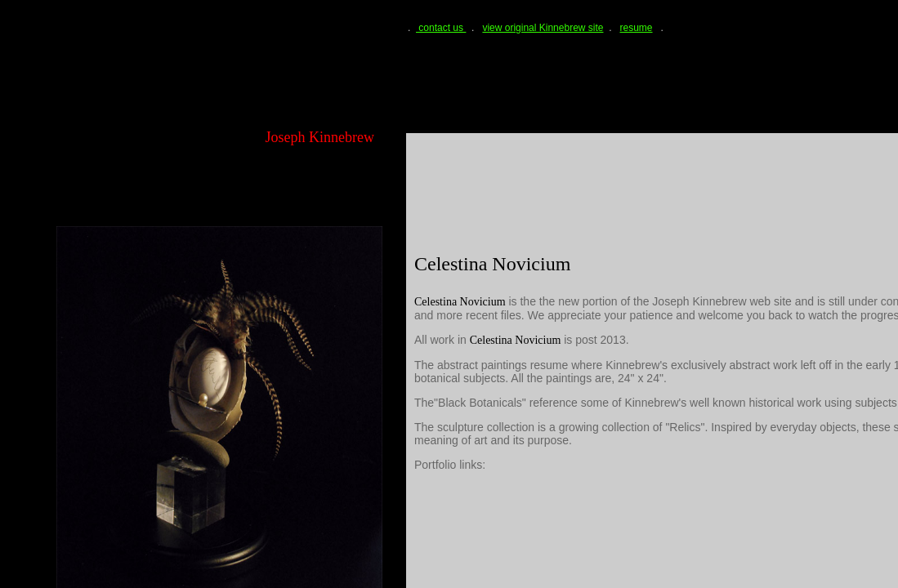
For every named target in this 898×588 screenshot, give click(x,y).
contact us (441, 28)
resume (637, 28)
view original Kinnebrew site (543, 28)
